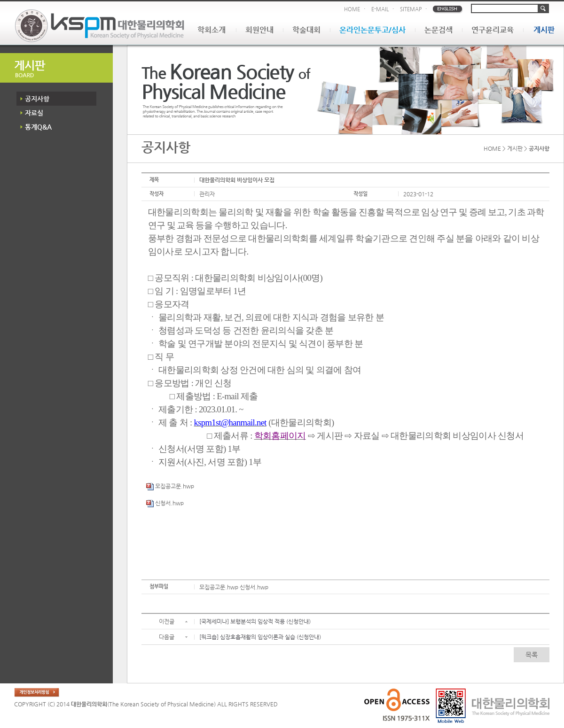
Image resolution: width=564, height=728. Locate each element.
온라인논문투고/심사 (372, 30)
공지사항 (37, 99)
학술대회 (306, 30)
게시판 (544, 30)
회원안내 (259, 30)
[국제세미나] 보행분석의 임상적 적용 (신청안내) (255, 621)
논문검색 (439, 30)
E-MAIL (380, 9)
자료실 (34, 113)
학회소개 (211, 30)
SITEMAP (411, 9)
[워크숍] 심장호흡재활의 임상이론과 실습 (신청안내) (260, 637)
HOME (352, 9)
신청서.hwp (165, 503)
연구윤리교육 (493, 30)
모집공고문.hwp (170, 486)
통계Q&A (38, 127)
